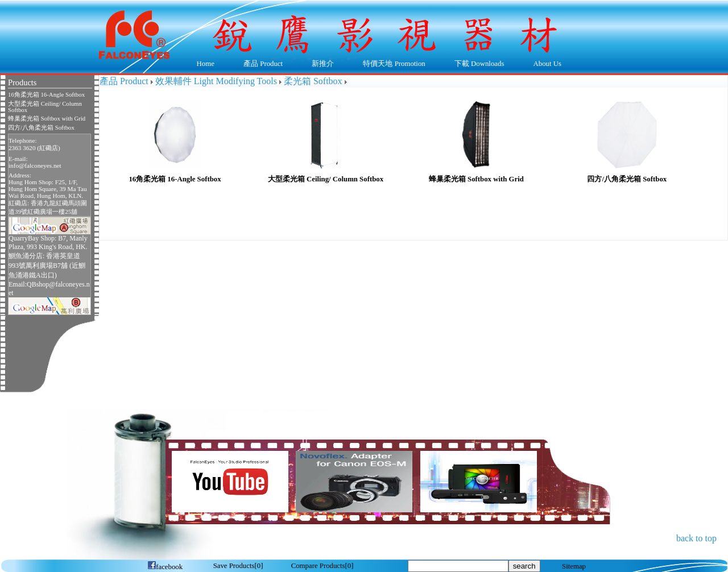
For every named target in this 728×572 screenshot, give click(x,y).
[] (238, 566)
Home (206, 64)
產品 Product (260, 64)
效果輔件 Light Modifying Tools (216, 81)
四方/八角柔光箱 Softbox (41, 128)
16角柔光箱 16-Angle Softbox (46, 95)
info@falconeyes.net (35, 165)
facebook (165, 567)
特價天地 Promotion (392, 64)
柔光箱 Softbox (313, 81)
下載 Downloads (476, 64)
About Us (545, 64)
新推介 (323, 64)
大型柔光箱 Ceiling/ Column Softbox (45, 107)
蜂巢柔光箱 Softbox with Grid (47, 119)
